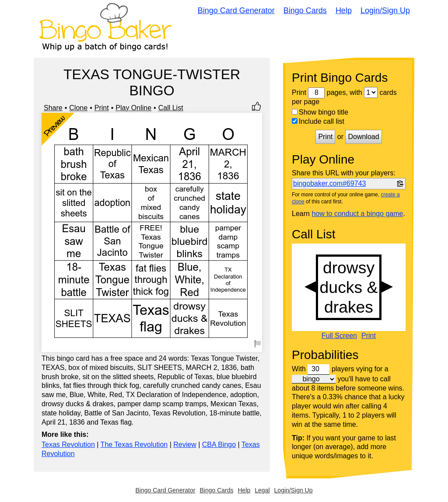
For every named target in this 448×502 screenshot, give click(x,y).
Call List (171, 108)
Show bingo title (320, 112)
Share (53, 108)
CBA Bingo (219, 444)
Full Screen (339, 336)
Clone (78, 108)
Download (363, 137)
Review (185, 444)
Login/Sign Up (385, 10)
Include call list (318, 121)
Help (344, 10)
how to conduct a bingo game (357, 214)
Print (102, 108)
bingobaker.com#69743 (329, 183)
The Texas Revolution (134, 444)
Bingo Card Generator (236, 10)
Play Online (133, 108)
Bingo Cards (305, 10)
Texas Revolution (68, 444)
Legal (262, 490)
